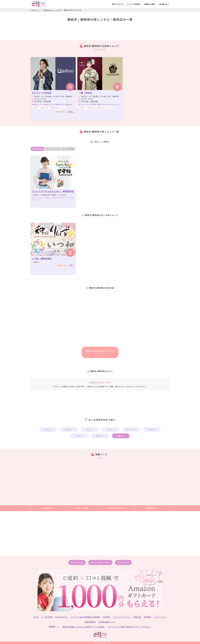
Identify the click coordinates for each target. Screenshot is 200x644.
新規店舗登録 (90, 622)
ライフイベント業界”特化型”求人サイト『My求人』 (130, 627)
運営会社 (137, 617)
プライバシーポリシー (122, 617)
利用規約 (106, 617)
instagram (77, 562)
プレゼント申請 (83, 508)
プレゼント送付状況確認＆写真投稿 (85, 617)
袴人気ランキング (117, 508)
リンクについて (160, 617)
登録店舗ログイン (107, 622)
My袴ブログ (152, 508)
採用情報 (147, 617)
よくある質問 (47, 617)
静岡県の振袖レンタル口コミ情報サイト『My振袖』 (84, 627)
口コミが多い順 (52, 149)
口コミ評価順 (68, 149)
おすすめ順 (37, 149)
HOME (36, 617)
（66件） (70, 112)
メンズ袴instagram (100, 562)
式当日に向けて (62, 617)
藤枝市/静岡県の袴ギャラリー (100, 352)
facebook (123, 562)
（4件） (71, 265)
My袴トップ (48, 508)
